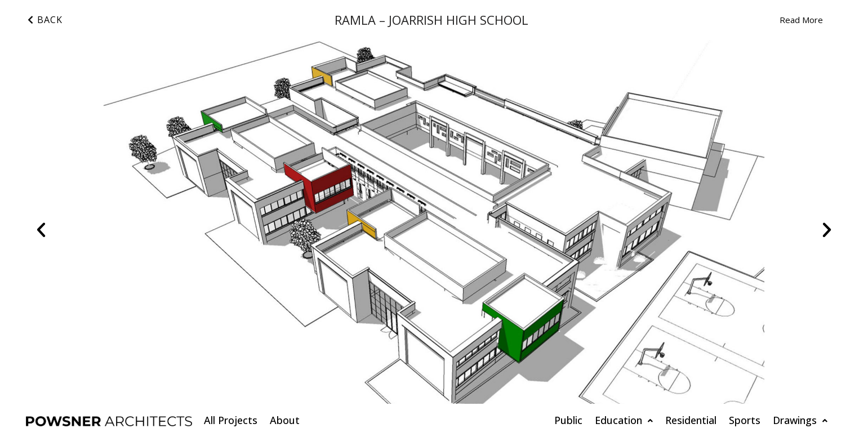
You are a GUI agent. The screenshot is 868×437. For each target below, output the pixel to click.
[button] (41, 230)
